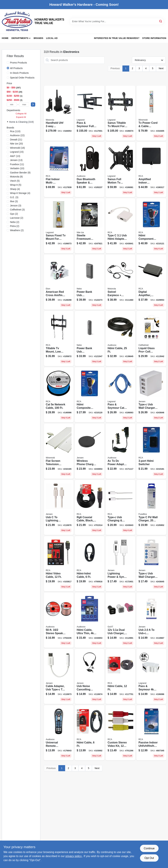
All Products (16, 68)
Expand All (21, 117)
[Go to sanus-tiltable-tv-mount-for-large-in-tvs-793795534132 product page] (120, 113)
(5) (15, 181)
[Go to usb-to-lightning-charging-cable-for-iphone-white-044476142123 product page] (59, 508)
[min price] (12, 104)
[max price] (24, 104)
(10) (17, 168)
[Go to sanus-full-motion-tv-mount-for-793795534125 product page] (120, 170)
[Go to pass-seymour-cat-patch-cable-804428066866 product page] (120, 395)
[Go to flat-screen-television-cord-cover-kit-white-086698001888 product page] (59, 451)
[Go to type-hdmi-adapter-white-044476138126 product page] (120, 226)
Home (5, 38)
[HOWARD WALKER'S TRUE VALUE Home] (17, 21)
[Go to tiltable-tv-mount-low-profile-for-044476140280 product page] (59, 339)
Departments (20, 38)
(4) (15, 189)
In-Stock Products (19, 73)
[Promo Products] (8, 62)
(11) (17, 164)
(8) (20, 173)
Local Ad (52, 38)
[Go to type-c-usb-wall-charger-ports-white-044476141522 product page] (151, 564)
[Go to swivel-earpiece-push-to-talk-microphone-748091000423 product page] (120, 282)
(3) (14, 197)
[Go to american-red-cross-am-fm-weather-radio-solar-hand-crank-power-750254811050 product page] (59, 282)
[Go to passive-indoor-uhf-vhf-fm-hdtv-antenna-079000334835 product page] (151, 733)
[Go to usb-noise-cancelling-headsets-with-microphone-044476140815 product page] (90, 677)
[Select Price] (33, 104)
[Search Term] (117, 21)
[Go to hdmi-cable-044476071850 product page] (120, 339)
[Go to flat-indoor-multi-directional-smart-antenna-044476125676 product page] (59, 170)
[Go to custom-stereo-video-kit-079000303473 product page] (120, 733)
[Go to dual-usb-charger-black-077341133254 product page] (120, 620)
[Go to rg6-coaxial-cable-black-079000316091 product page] (90, 508)
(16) (18, 148)
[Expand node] (8, 122)
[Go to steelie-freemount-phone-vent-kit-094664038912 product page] (90, 226)
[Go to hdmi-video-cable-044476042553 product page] (59, 564)
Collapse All (21, 114)
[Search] (161, 21)
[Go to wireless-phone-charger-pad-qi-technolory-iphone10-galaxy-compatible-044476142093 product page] (90, 451)
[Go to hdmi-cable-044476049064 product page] (120, 677)
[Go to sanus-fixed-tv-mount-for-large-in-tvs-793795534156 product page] (59, 226)
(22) (17, 135)
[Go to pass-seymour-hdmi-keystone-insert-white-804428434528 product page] (151, 677)
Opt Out (149, 858)
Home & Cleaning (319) (21, 122)
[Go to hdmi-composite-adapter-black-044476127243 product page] (90, 395)
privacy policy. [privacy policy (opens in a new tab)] (74, 856)
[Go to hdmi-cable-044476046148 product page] (90, 733)
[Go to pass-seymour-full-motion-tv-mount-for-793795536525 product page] (90, 113)
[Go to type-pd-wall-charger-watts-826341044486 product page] (151, 508)
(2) (14, 214)
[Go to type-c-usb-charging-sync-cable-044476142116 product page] (120, 508)
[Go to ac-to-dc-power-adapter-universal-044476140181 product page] (120, 451)
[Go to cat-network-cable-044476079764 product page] (59, 395)
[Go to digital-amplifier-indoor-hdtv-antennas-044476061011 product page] (151, 282)
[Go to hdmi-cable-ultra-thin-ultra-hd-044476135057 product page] (90, 620)
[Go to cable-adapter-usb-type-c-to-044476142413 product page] (59, 677)
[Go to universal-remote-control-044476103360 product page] (59, 733)
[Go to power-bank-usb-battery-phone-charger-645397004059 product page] (90, 282)
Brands (39, 38)
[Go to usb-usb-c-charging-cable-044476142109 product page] (151, 620)
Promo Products (19, 63)
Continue (149, 848)
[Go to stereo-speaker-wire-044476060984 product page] (59, 620)
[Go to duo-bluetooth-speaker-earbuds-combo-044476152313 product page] (90, 170)
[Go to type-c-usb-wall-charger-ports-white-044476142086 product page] (151, 395)
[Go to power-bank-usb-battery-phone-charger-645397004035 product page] (90, 339)
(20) (17, 144)
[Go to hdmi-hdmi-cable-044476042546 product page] (90, 564)
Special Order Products (22, 78)
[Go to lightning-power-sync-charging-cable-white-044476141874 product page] (120, 564)
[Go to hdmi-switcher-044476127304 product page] (151, 451)
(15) (17, 152)
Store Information (154, 38)
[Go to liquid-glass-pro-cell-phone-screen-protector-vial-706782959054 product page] (151, 339)
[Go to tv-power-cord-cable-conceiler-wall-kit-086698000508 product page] (151, 113)
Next (161, 68)
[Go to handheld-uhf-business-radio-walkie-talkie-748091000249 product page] (59, 113)
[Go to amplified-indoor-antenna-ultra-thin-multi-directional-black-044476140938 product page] (151, 170)
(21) (16, 140)
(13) (15, 156)
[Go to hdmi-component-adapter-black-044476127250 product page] (151, 226)
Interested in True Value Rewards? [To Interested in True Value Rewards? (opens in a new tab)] (117, 38)
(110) (15, 131)
